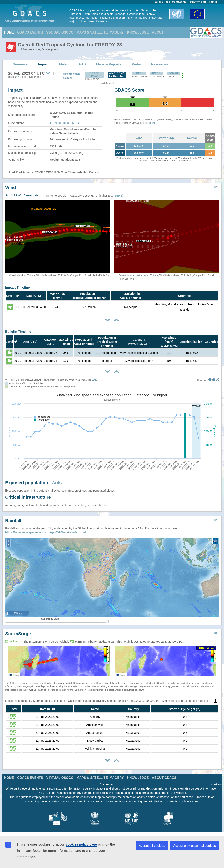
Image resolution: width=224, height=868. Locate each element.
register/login (198, 2)
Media (136, 64)
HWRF (156, 73)
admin (213, 2)
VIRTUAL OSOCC (60, 32)
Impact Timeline (17, 287)
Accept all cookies (152, 846)
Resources (160, 64)
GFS (139, 73)
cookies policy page (81, 844)
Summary (20, 64)
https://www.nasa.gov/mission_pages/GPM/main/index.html (45, 532)
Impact (44, 64)
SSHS (118, 196)
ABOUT (158, 32)
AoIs (57, 483)
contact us (179, 2)
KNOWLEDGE (138, 32)
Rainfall (192, 138)
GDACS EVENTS (30, 32)
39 (18, 307)
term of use (163, 2)
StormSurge (18, 634)
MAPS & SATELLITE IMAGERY (100, 32)
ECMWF (174, 73)
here (153, 123)
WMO (95, 380)
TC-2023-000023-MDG (64, 123)
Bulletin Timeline (18, 332)
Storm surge (166, 138)
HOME (9, 32)
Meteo (64, 64)
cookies (216, 784)
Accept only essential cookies (194, 846)
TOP (216, 187)
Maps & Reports (109, 64)
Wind (139, 138)
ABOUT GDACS (164, 778)
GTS (82, 64)
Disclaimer (107, 784)
